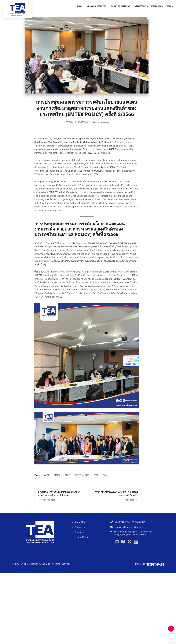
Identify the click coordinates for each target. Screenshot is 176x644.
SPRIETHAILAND (82, 475)
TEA (105, 475)
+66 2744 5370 (122, 522)
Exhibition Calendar (120, 6)
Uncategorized (103, 122)
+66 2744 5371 (138, 522)
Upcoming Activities (97, 6)
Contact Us (80, 527)
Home (80, 6)
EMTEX (57, 475)
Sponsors (79, 532)
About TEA (80, 522)
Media (168, 6)
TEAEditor (70, 122)
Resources (156, 6)
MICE (67, 475)
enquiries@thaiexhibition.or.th (129, 527)
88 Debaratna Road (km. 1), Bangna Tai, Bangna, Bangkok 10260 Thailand (133, 533)
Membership (140, 6)
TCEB (96, 475)
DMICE (46, 475)
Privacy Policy (81, 537)
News (95, 122)
